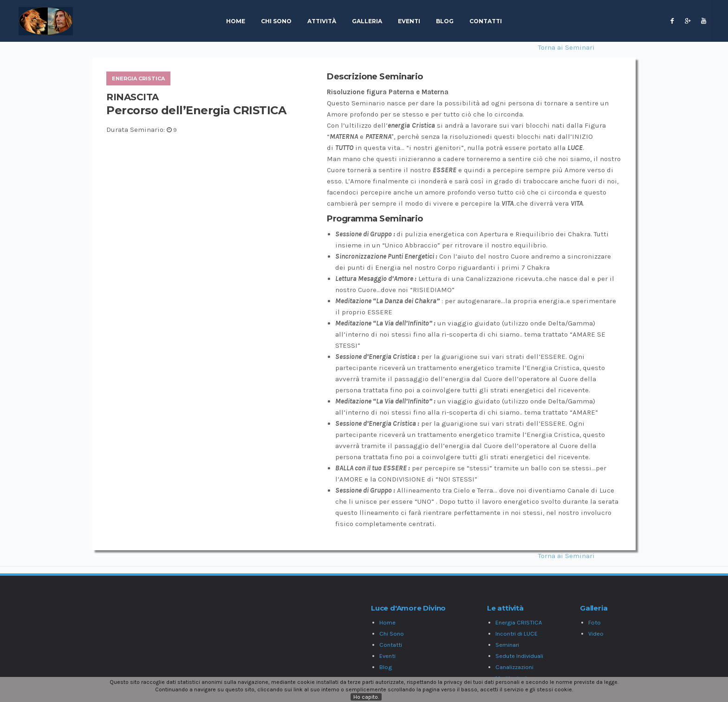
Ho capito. (366, 697)
